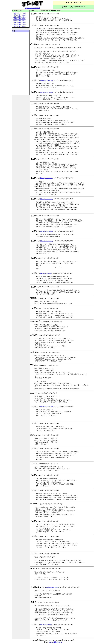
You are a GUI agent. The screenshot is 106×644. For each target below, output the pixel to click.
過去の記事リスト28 (20, 26)
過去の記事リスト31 (20, 21)
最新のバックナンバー (20, 13)
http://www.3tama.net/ (32, 8)
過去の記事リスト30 (20, 23)
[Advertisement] (21, 64)
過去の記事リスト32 (20, 19)
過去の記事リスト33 (20, 17)
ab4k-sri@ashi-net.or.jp (46, 273)
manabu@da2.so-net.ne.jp (52, 587)
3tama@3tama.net (56, 642)
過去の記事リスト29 (20, 24)
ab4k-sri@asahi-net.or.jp (46, 80)
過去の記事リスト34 (20, 15)
